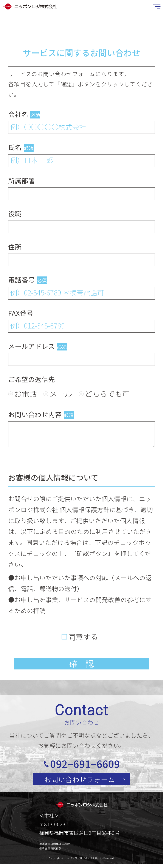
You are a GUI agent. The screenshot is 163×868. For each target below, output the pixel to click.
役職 (15, 213)
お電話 (26, 393)
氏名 (15, 147)
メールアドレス (32, 346)
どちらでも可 (107, 393)
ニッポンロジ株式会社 (77, 861)
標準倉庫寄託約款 (50, 851)
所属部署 (22, 180)
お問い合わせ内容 (35, 414)
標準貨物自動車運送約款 (55, 846)
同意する (83, 637)
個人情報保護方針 (85, 509)
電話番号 (22, 280)
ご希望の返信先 (32, 379)
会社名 (18, 114)
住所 (15, 247)
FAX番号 (21, 313)
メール (61, 393)
